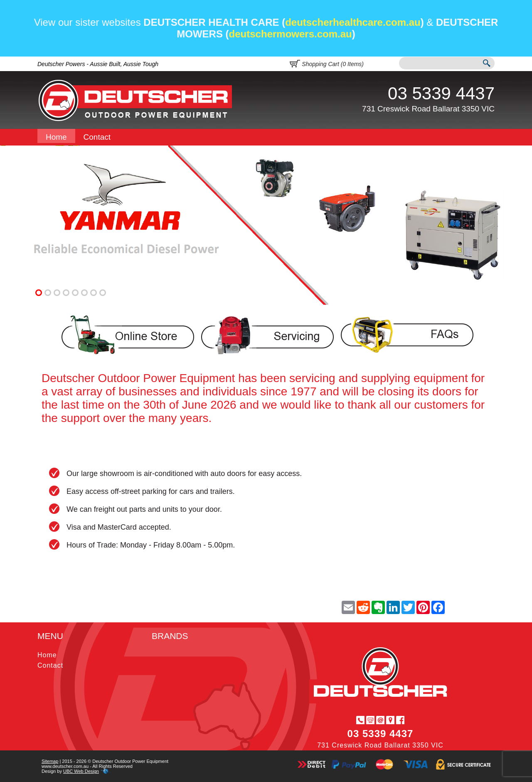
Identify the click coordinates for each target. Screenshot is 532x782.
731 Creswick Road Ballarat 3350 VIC (428, 109)
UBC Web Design (81, 771)
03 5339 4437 (441, 93)
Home (56, 137)
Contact (97, 137)
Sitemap (50, 761)
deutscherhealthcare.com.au (353, 22)
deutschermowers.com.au (291, 34)
